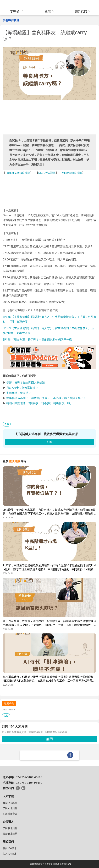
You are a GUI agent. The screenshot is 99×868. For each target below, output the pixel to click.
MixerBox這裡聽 (72, 173)
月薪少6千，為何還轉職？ (22, 388)
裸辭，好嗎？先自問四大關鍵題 (26, 382)
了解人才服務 (10, 808)
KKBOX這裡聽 (47, 173)
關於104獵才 (10, 848)
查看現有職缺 (10, 803)
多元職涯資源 (10, 814)
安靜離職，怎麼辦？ (19, 393)
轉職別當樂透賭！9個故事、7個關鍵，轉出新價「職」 (40, 403)
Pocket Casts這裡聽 (18, 173)
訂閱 (49, 739)
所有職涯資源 (11, 20)
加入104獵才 (10, 854)
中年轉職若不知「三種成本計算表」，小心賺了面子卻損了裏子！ (46, 398)
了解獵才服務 (10, 828)
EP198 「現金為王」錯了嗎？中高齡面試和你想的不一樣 (37, 340)
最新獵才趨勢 (10, 834)
